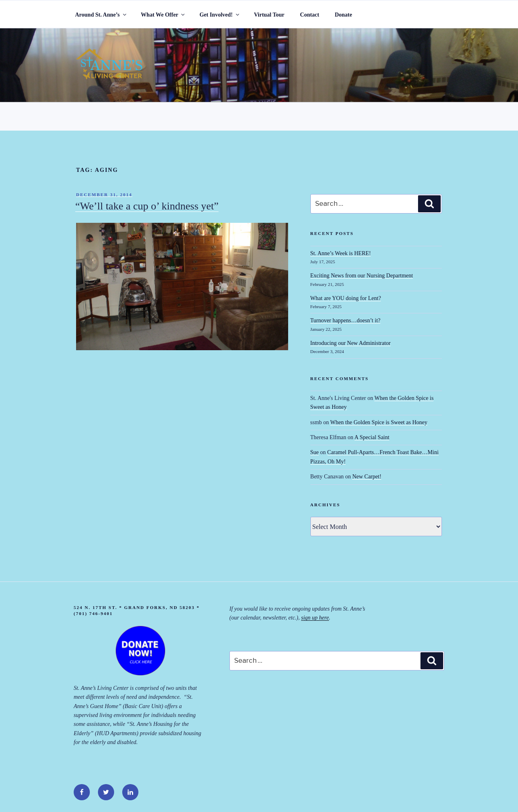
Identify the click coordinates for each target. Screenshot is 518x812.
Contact (309, 15)
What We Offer (163, 15)
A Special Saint (372, 437)
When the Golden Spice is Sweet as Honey (379, 422)
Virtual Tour (269, 15)
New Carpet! (367, 477)
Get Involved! (220, 15)
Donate (343, 15)
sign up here (315, 618)
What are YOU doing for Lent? (346, 298)
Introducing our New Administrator (351, 343)
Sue (315, 452)
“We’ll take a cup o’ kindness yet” (147, 206)
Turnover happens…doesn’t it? (345, 320)
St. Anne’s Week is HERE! (341, 253)
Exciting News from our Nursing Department (362, 276)
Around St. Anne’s (101, 15)
